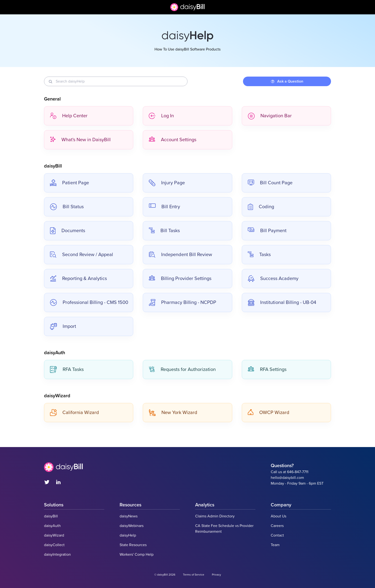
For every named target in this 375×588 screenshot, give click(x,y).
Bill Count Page (270, 183)
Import (63, 326)
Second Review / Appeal (82, 255)
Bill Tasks (164, 231)
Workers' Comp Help (137, 554)
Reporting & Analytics (78, 279)
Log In (161, 116)
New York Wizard (173, 413)
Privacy (216, 575)
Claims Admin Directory (215, 516)
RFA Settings (267, 370)
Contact (277, 535)
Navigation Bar (270, 116)
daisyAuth (52, 526)
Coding (261, 207)
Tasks (259, 255)
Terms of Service (194, 575)
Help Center (69, 116)
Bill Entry (164, 207)
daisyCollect (54, 545)
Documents (68, 231)
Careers (277, 526)
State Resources (133, 545)
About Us (278, 516)
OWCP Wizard (269, 413)
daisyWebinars (132, 526)
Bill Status (67, 207)
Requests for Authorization (182, 370)
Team (275, 545)
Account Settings (173, 140)
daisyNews (129, 516)
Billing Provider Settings (180, 279)
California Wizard (74, 413)
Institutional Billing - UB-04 (282, 302)
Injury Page (167, 183)
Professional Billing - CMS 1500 (89, 302)
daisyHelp (128, 535)
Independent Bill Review (180, 255)
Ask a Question (287, 81)
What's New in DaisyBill (80, 140)
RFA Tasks (67, 370)
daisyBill (51, 516)
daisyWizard (54, 535)
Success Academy (273, 279)
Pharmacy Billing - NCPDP (182, 302)
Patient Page (69, 183)
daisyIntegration (57, 554)
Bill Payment (267, 231)
